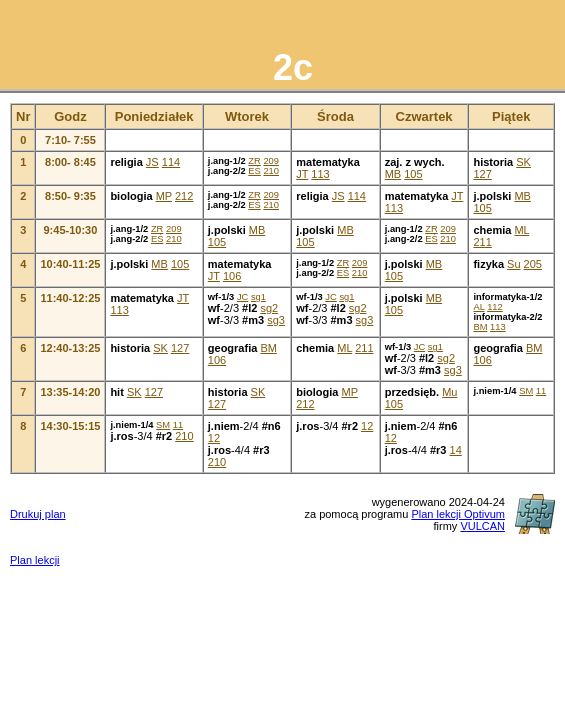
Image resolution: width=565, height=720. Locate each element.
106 (232, 276)
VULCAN (482, 526)
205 (533, 264)
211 (482, 242)
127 (482, 174)
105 (413, 174)
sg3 (276, 320)
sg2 (269, 308)
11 (541, 391)
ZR (254, 161)
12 (214, 438)
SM (526, 391)
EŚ (254, 171)
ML (521, 230)
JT (302, 174)
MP (164, 196)
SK (523, 162)
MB (393, 174)
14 (456, 450)
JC (242, 297)
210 (271, 171)
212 (184, 196)
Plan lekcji (35, 560)
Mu (449, 392)
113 (320, 174)
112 (495, 307)
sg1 (258, 297)
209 (271, 161)
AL (478, 307)
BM (480, 327)
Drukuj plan (38, 514)
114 (171, 162)
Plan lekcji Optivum (458, 514)
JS (152, 162)
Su (513, 264)
